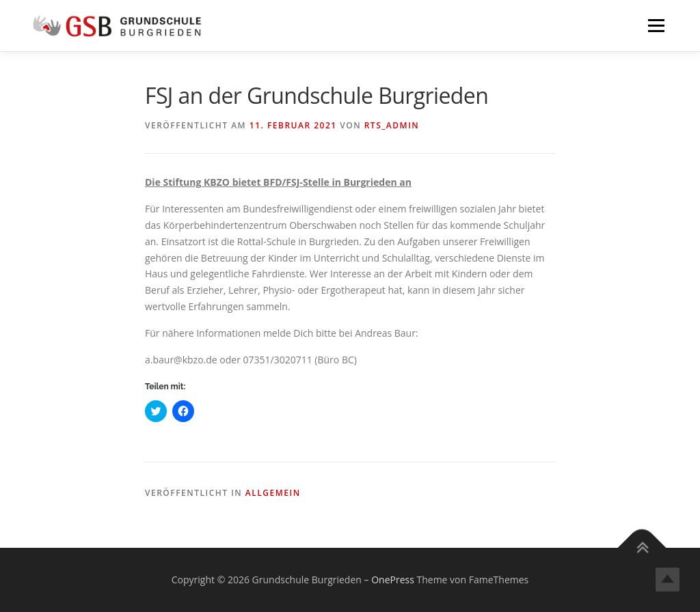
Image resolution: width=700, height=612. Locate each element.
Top (668, 580)
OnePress (393, 580)
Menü (656, 26)
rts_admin (392, 125)
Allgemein (273, 493)
